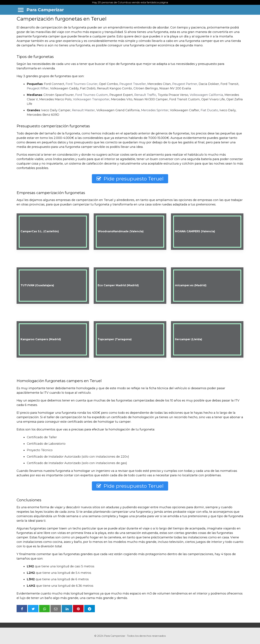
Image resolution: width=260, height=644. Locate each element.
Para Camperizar (45, 10)
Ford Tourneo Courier (82, 84)
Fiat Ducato (209, 110)
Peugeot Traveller (133, 84)
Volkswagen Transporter (91, 99)
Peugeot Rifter (38, 88)
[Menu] (21, 10)
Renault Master (83, 110)
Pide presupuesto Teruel (130, 179)
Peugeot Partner (185, 84)
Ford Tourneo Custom (92, 95)
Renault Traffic (145, 95)
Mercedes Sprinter (155, 110)
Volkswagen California (206, 95)
